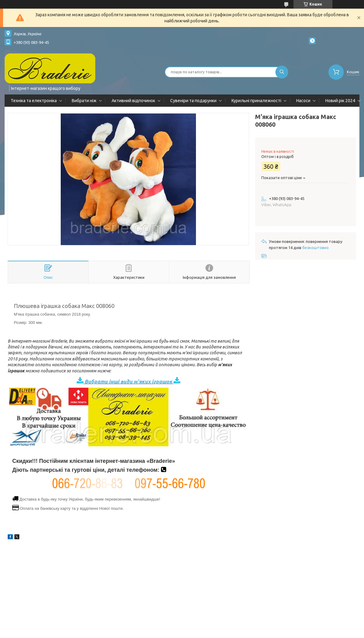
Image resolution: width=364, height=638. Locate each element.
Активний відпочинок (133, 101)
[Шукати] (282, 72)
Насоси (303, 101)
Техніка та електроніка (34, 101)
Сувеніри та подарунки (193, 101)
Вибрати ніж (84, 101)
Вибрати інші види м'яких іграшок (128, 381)
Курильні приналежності (256, 101)
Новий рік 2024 (340, 101)
